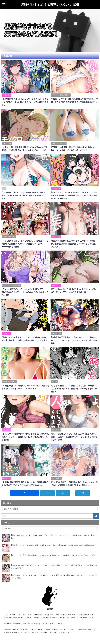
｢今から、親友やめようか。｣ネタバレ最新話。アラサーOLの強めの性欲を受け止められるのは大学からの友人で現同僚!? (25, 291)
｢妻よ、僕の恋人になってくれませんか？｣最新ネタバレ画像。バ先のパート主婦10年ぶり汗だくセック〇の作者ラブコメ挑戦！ (75, 431)
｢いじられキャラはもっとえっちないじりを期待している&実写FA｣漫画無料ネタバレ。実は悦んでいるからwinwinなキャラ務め (25, 243)
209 (83, 487)
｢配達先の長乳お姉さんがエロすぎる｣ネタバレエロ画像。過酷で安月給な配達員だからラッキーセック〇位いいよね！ (75, 243)
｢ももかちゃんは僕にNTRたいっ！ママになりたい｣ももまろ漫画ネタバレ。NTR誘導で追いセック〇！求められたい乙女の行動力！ (74, 195)
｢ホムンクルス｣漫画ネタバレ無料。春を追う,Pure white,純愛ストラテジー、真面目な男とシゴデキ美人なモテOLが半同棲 (25, 431)
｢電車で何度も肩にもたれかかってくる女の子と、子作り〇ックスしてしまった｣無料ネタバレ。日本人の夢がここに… (25, 102)
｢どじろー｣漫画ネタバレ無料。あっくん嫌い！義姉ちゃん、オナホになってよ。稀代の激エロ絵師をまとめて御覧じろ (75, 383)
